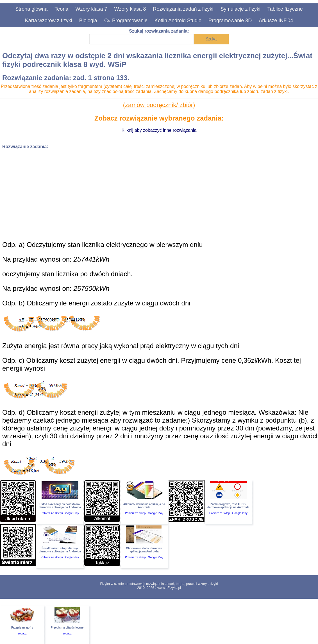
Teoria (61, 9)
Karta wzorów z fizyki (49, 21)
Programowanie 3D (230, 21)
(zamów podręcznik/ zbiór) (159, 105)
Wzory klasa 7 (91, 9)
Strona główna (31, 9)
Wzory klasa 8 (130, 9)
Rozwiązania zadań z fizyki (183, 9)
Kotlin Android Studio (178, 21)
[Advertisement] (159, 193)
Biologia (88, 21)
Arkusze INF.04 (276, 21)
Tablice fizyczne (285, 9)
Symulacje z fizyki (240, 9)
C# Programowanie (126, 21)
